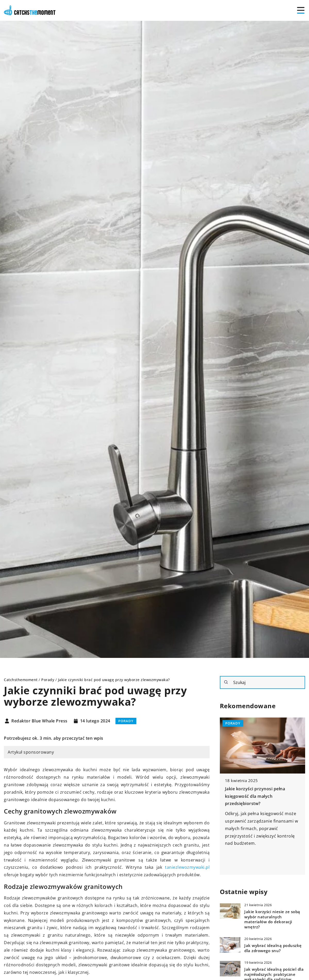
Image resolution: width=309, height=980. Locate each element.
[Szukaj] (226, 682)
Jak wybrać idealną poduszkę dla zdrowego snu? (273, 948)
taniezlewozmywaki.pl (187, 867)
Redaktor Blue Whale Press (39, 721)
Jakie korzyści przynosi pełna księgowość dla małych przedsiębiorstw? (255, 796)
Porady (126, 721)
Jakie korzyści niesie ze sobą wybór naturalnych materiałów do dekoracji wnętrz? (272, 919)
